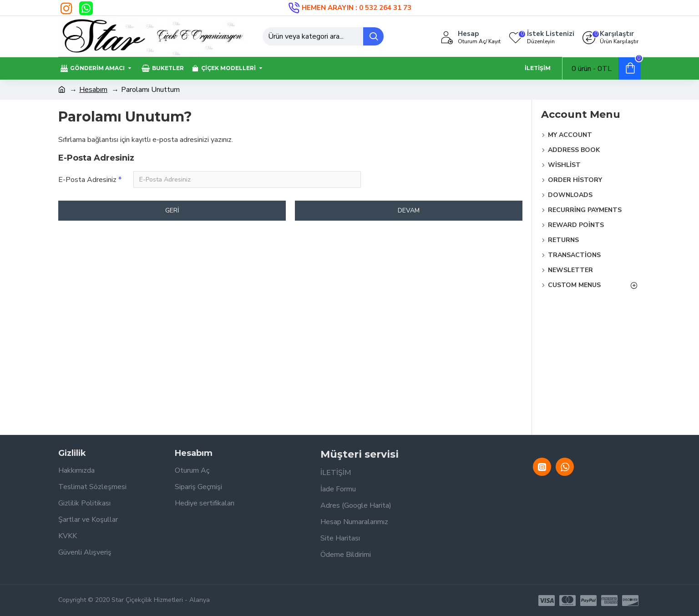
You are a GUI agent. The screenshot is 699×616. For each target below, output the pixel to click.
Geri (172, 211)
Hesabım (93, 90)
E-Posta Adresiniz (87, 180)
